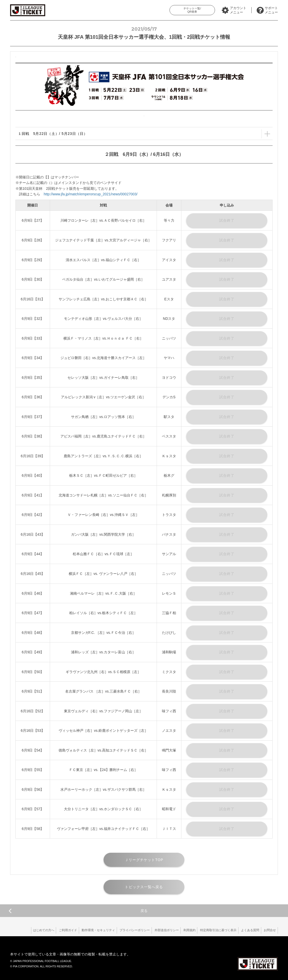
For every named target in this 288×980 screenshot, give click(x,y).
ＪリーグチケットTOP (144, 860)
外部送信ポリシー (159, 930)
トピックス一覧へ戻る (144, 887)
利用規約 (183, 930)
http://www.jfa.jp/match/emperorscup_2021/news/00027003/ (91, 194)
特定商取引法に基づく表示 (214, 930)
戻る (78, 911)
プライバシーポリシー (126, 930)
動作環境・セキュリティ (87, 930)
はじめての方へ (29, 930)
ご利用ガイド (55, 930)
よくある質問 (248, 930)
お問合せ (269, 930)
